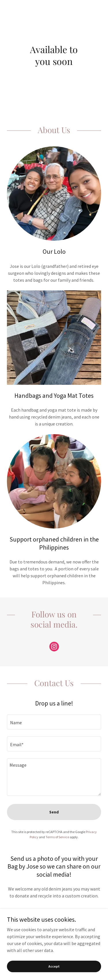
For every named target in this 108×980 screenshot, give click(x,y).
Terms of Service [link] (57, 837)
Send (54, 812)
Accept (54, 966)
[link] (54, 648)
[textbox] (54, 722)
